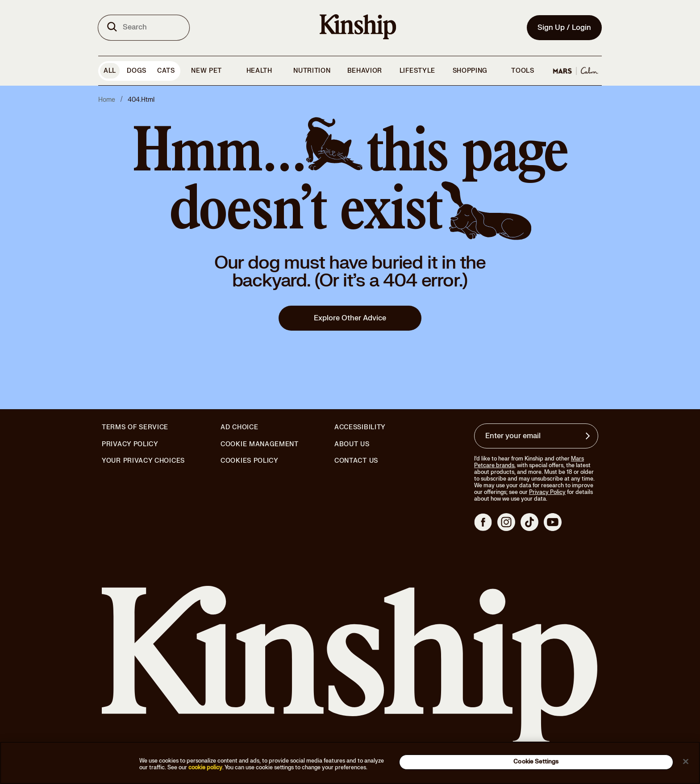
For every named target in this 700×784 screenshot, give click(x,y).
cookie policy (205, 767)
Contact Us (356, 461)
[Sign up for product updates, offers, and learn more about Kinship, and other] (589, 436)
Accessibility (360, 427)
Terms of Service (135, 427)
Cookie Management (260, 444)
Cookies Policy (250, 461)
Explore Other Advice (350, 318)
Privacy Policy (130, 444)
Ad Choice (239, 427)
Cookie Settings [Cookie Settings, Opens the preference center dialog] (536, 762)
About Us (352, 444)
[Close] (686, 761)
